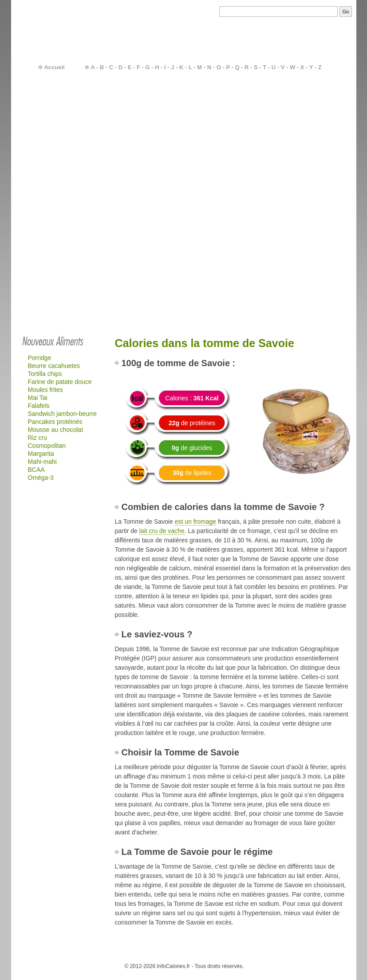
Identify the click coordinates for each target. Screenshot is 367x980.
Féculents (309, 109)
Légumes (308, 94)
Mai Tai (38, 398)
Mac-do (306, 162)
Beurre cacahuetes (54, 366)
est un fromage (195, 522)
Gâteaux (307, 154)
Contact (135, 953)
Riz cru (38, 438)
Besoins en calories (200, 953)
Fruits (303, 102)
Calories (160, 953)
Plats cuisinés (314, 124)
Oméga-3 (41, 478)
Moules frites (45, 390)
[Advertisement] (184, 263)
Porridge (40, 358)
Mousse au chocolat (56, 430)
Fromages (309, 139)
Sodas (304, 147)
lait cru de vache (162, 531)
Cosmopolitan (47, 446)
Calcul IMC (244, 953)
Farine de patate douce (60, 382)
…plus (320, 185)
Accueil (54, 67)
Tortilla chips (45, 374)
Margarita (41, 454)
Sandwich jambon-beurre (63, 414)
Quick (303, 170)
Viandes (306, 117)
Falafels (39, 406)
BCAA (36, 470)
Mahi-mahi (42, 462)
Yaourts (306, 132)
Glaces (305, 177)
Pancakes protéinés (55, 422)
